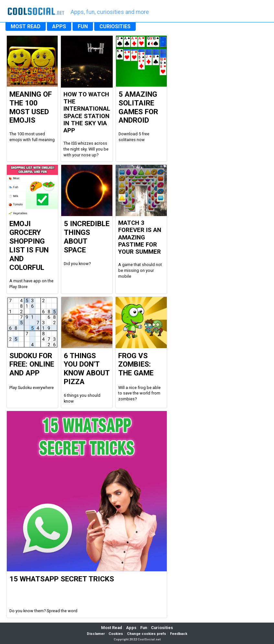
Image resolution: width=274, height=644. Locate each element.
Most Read (112, 628)
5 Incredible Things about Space (87, 237)
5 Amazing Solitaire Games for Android (138, 107)
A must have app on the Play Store (31, 284)
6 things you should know (82, 398)
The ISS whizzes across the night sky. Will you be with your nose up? (86, 149)
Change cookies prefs (147, 634)
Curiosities (162, 628)
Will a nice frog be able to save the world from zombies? (139, 393)
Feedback (179, 634)
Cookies (116, 634)
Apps (131, 628)
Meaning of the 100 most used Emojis (31, 107)
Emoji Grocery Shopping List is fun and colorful (29, 245)
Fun (144, 628)
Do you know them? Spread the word (43, 611)
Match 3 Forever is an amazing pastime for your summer (140, 237)
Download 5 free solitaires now (134, 137)
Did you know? (77, 264)
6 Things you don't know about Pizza (87, 369)
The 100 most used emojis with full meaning (32, 137)
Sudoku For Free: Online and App (32, 364)
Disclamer (96, 634)
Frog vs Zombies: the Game (136, 364)
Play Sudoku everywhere (32, 388)
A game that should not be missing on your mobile (140, 270)
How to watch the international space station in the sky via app (87, 112)
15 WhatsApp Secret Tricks (62, 579)
